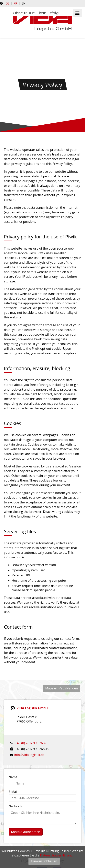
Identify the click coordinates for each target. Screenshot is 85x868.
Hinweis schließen (44, 861)
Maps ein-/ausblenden (62, 688)
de (8, 3)
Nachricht (16, 806)
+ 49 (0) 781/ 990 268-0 (31, 743)
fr (16, 3)
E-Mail (13, 792)
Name (13, 777)
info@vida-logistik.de (29, 755)
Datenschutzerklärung (56, 855)
